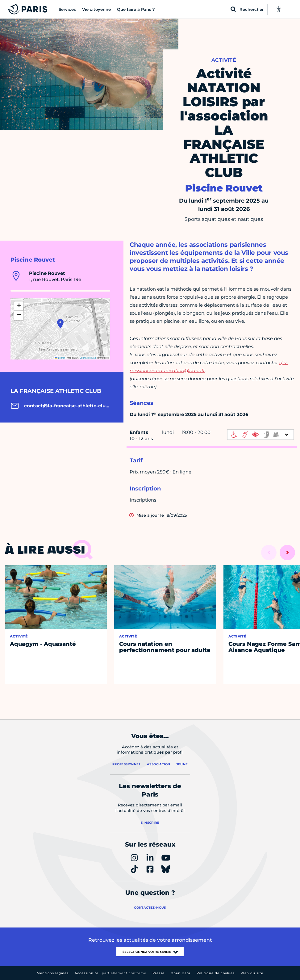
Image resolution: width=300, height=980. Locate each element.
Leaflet (60, 358)
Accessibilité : (110, 973)
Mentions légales (53, 973)
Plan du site (252, 973)
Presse (158, 973)
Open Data (181, 973)
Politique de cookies (216, 973)
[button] (60, 324)
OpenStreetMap (88, 358)
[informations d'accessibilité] (260, 435)
